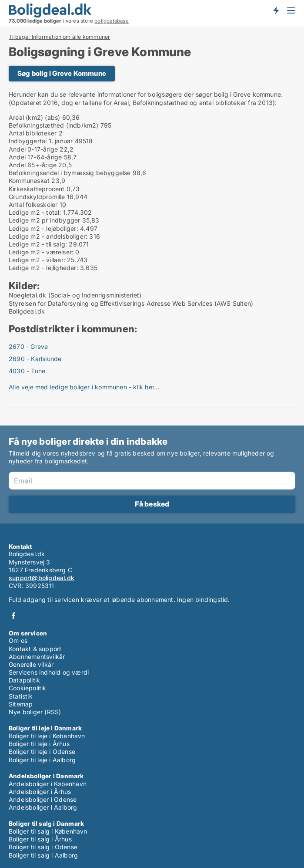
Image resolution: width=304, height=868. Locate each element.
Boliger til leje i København (47, 736)
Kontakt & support (35, 649)
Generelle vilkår (31, 664)
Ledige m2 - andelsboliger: (48, 236)
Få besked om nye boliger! (276, 10)
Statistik (21, 696)
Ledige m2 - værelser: (41, 252)
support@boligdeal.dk (42, 578)
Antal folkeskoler (33, 204)
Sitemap (21, 704)
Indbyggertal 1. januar (41, 141)
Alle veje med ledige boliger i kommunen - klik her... (84, 387)
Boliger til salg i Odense (43, 847)
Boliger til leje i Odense (42, 751)
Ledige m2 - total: (35, 212)
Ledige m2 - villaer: (37, 260)
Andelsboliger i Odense (43, 799)
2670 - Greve (28, 346)
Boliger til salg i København (48, 831)
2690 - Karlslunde (35, 359)
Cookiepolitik (28, 688)
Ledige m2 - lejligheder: (43, 268)
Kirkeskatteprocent (37, 189)
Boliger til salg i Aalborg (43, 855)
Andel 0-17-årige (33, 149)
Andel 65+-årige (33, 165)
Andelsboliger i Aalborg (43, 807)
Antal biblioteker (33, 133)
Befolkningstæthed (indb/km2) (54, 125)
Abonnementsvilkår (37, 657)
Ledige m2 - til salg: (38, 244)
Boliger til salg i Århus (40, 839)
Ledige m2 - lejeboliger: (43, 228)
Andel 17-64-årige (35, 157)
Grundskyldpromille (37, 197)
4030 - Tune (27, 371)
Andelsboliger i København (48, 784)
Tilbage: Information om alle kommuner (59, 37)
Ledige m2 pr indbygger (44, 220)
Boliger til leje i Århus (39, 744)
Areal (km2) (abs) (34, 117)
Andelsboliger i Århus (40, 792)
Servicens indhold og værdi (49, 672)
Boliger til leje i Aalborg (42, 760)
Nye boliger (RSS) (35, 712)
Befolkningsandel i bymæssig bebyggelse (70, 173)
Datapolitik (24, 680)
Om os (18, 640)
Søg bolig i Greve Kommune (62, 73)
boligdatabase (112, 21)
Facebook (13, 616)
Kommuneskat (29, 181)
